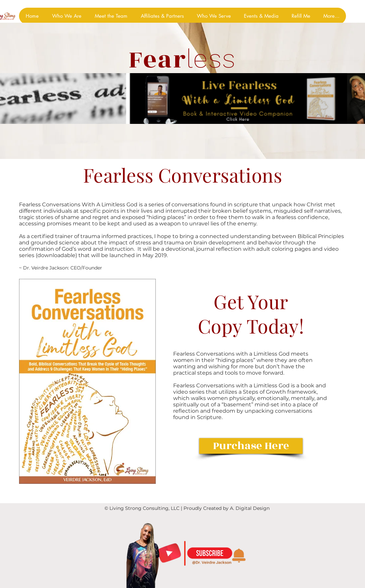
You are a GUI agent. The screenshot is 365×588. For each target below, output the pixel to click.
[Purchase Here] (251, 446)
